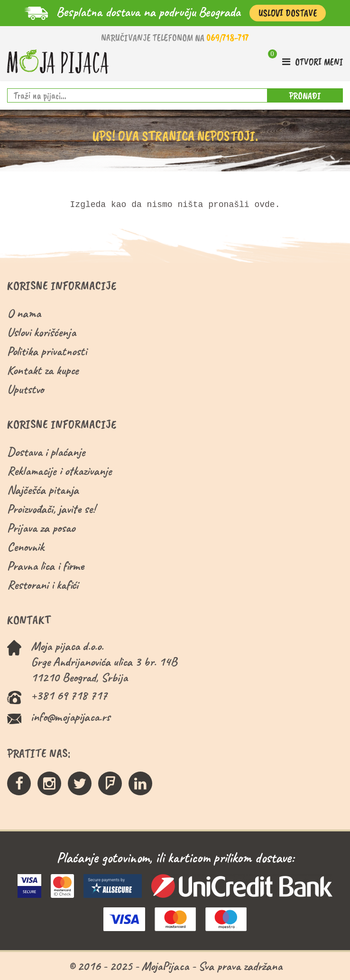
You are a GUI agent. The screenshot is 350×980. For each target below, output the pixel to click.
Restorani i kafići (43, 585)
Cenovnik (26, 547)
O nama (24, 313)
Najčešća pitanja (43, 490)
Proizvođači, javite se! (51, 509)
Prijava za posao (41, 528)
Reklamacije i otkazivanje (60, 471)
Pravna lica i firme (46, 566)
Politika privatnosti (47, 351)
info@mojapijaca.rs (70, 717)
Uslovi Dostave (288, 13)
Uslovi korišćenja (41, 332)
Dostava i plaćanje (46, 452)
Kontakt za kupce (43, 370)
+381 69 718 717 (69, 695)
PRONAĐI (305, 96)
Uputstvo (25, 389)
